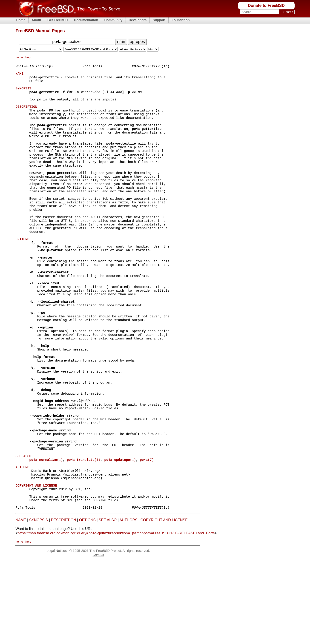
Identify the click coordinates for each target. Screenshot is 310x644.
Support (159, 20)
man (121, 42)
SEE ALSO (108, 603)
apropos (137, 42)
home (19, 57)
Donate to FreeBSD (266, 6)
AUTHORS (128, 603)
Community (113, 20)
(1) (46, 534)
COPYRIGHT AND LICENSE (164, 603)
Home (21, 20)
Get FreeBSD (58, 20)
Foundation (181, 20)
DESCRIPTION (64, 603)
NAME (21, 603)
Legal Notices (57, 634)
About (36, 20)
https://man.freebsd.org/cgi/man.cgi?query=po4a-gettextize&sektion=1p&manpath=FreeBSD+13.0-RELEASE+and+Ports (116, 617)
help (28, 57)
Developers (138, 20)
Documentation (86, 20)
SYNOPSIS (39, 603)
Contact (98, 638)
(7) (147, 534)
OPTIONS (87, 603)
